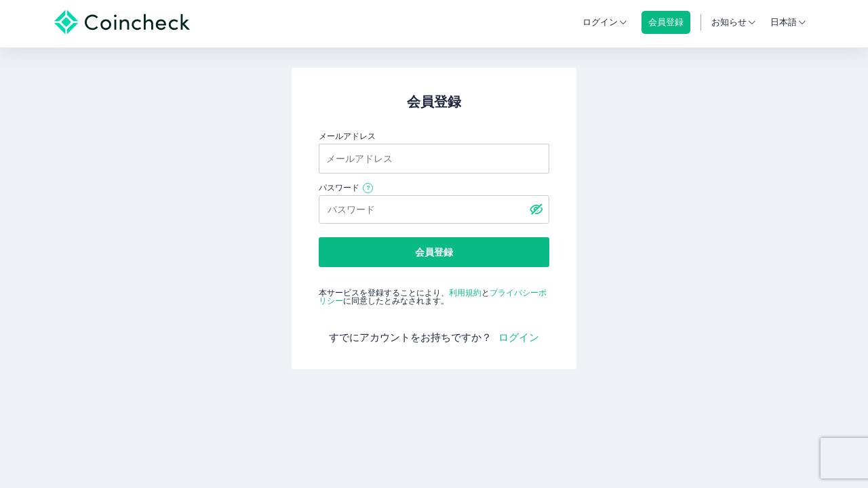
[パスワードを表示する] (536, 209)
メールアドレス (347, 136)
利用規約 (465, 293)
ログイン (600, 22)
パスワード (339, 188)
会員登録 (434, 252)
